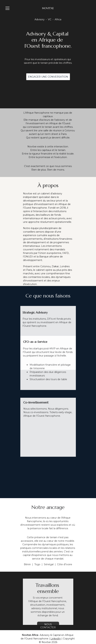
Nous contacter (48, 626)
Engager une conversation (48, 77)
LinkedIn (56, 639)
